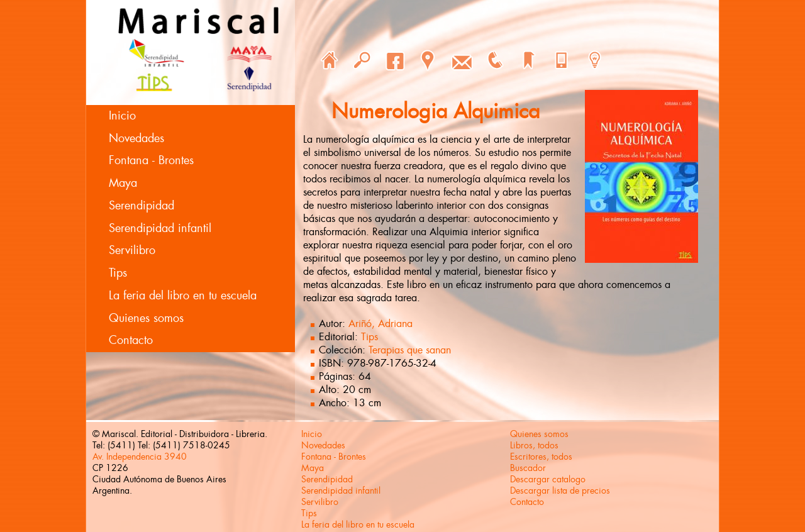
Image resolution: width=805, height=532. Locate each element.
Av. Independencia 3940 (140, 457)
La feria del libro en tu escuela (183, 296)
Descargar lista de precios (560, 490)
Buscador (528, 468)
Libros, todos (534, 445)
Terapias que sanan (410, 350)
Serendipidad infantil (160, 228)
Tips (118, 273)
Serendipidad (142, 206)
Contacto (131, 340)
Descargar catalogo (548, 479)
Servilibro (132, 250)
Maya (123, 183)
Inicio (122, 116)
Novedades (136, 138)
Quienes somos (146, 318)
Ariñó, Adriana (380, 324)
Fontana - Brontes (151, 160)
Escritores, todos (541, 457)
